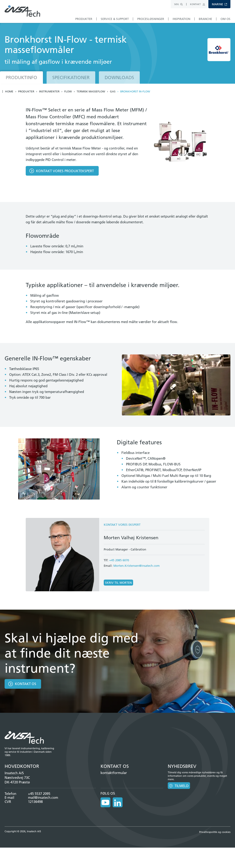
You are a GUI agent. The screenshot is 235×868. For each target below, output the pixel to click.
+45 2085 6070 (119, 560)
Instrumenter (49, 91)
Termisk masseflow (91, 91)
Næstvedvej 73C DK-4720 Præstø (17, 780)
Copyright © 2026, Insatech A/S (23, 829)
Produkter (26, 91)
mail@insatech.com (43, 798)
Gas (113, 91)
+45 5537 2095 (39, 794)
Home (9, 91)
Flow (68, 91)
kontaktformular (114, 773)
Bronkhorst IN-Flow (135, 91)
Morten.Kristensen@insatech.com (137, 566)
